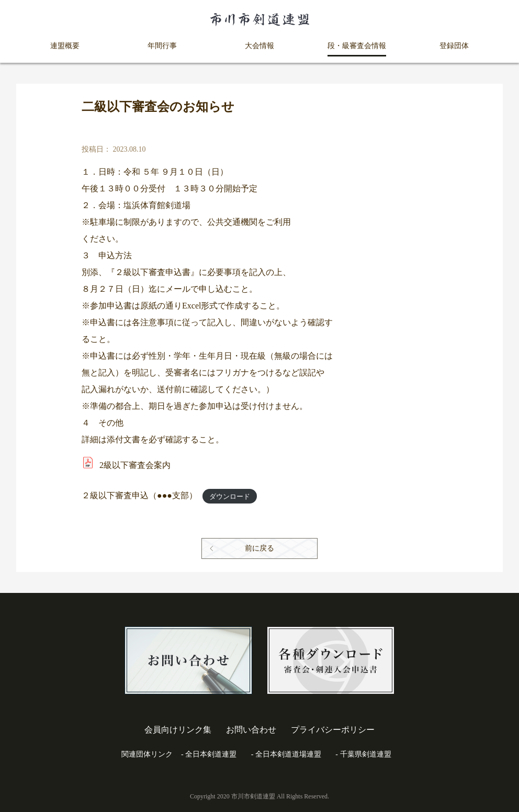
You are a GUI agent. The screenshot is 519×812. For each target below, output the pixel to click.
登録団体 (454, 46)
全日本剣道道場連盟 (288, 754)
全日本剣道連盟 (211, 754)
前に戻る (259, 548)
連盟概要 (65, 46)
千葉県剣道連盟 (366, 754)
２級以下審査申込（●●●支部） (139, 495)
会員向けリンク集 (178, 730)
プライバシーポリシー (333, 730)
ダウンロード (230, 496)
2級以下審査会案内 (135, 465)
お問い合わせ (251, 730)
